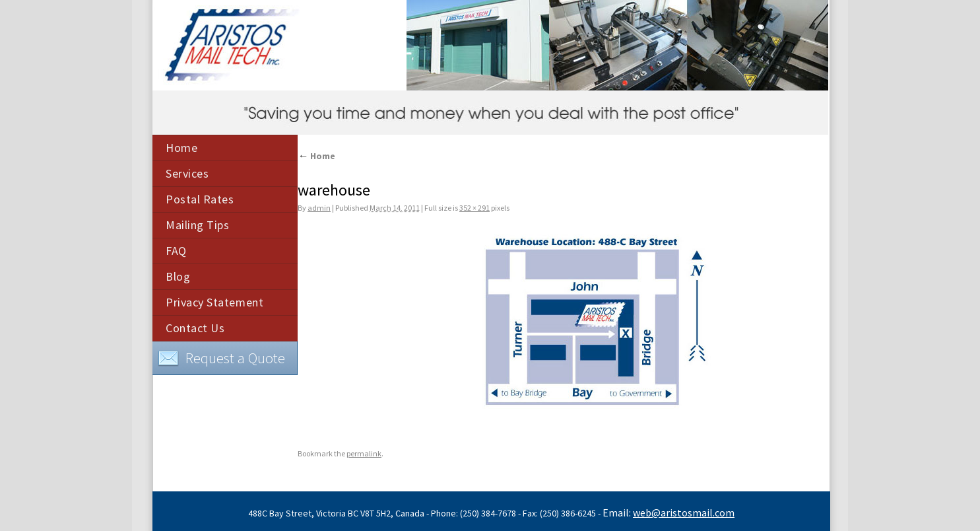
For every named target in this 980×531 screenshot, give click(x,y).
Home (181, 148)
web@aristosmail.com (684, 513)
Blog (178, 276)
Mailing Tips (197, 225)
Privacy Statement (214, 302)
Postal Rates (200, 199)
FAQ (176, 251)
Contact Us (195, 328)
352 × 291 (474, 208)
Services (187, 173)
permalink (364, 453)
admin (319, 208)
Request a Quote (221, 359)
